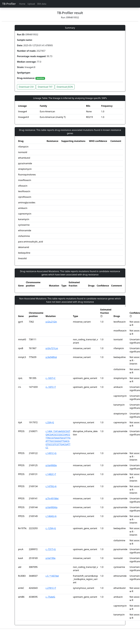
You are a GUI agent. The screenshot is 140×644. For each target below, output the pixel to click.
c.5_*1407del (52, 576)
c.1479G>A (51, 486)
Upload (31, 4)
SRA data (42, 4)
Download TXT (45, 87)
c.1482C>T (51, 474)
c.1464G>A (51, 516)
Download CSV (26, 87)
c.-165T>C (51, 378)
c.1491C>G (51, 453)
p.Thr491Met (52, 498)
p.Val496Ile (51, 465)
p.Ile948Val (51, 357)
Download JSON (65, 87)
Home (22, 4)
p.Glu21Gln (51, 322)
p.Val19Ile (50, 558)
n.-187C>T (51, 387)
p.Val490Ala (51, 507)
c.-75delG (50, 597)
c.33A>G (50, 422)
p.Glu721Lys (52, 348)
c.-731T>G (51, 549)
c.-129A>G (51, 528)
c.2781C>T (51, 588)
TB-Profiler (9, 4)
